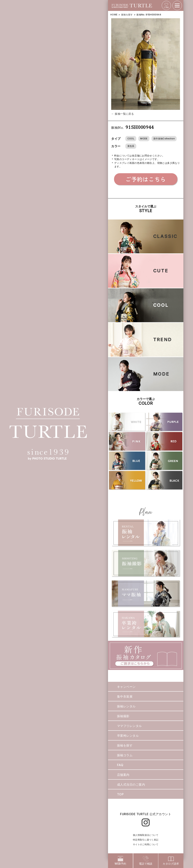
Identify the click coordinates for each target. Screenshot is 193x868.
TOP (120, 794)
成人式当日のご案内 (131, 784)
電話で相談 (146, 861)
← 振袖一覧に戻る (123, 114)
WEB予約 (120, 861)
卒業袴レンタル (128, 736)
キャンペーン (126, 687)
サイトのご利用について (146, 844)
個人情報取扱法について (146, 835)
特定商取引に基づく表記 (146, 840)
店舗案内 (123, 775)
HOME (114, 15)
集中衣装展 (125, 696)
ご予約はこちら (146, 179)
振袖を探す (127, 15)
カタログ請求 (171, 861)
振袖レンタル (126, 706)
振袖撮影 (123, 716)
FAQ (120, 765)
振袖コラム (125, 755)
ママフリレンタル (129, 726)
